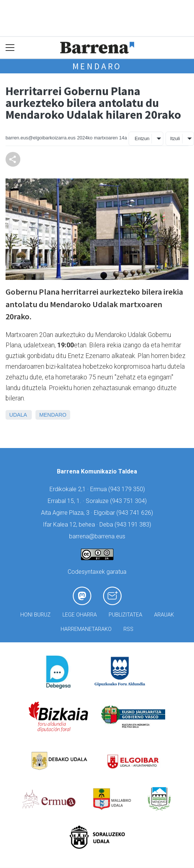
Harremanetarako (86, 629)
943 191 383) (134, 525)
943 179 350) (127, 489)
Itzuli (175, 138)
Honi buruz (35, 615)
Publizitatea (125, 615)
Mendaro (97, 66)
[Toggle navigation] (10, 48)
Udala (18, 415)
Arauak (164, 615)
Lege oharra (80, 615)
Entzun (142, 138)
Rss (128, 629)
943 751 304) (129, 501)
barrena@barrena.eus (97, 536)
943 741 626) (136, 513)
